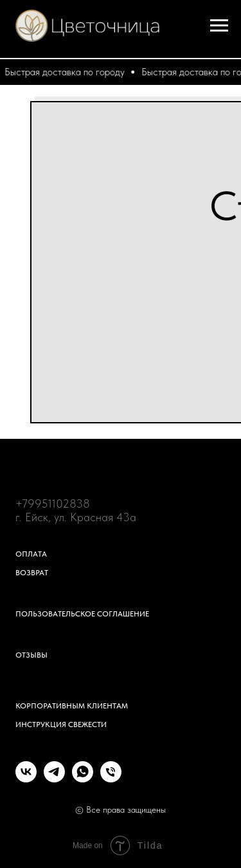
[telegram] (54, 779)
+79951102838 (53, 503)
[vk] (26, 779)
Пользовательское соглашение (82, 614)
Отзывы (31, 655)
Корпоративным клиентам (72, 706)
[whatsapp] (83, 779)
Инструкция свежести (61, 725)
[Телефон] (111, 779)
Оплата (31, 554)
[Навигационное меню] (219, 26)
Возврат (32, 573)
